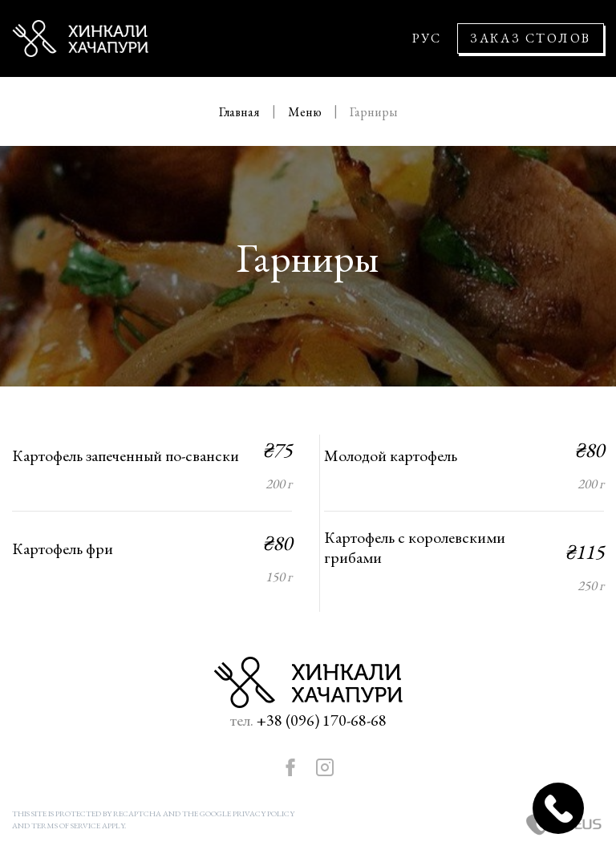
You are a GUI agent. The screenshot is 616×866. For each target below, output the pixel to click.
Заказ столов (531, 38)
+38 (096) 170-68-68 (322, 720)
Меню (306, 112)
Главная (241, 112)
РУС (427, 38)
